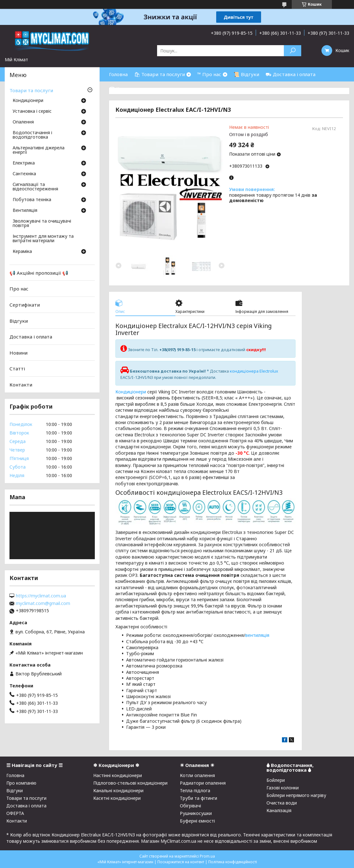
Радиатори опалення (203, 783)
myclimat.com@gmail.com (43, 603)
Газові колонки (283, 788)
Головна (118, 74)
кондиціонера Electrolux (254, 371)
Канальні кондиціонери (118, 790)
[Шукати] (293, 51)
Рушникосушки (196, 813)
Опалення (23, 122)
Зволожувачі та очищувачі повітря (42, 224)
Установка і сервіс (32, 111)
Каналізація (279, 810)
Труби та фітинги (198, 798)
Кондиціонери (131, 392)
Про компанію (21, 783)
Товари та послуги (31, 90)
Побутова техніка (32, 200)
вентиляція (257, 635)
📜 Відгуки (246, 74)
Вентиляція (25, 211)
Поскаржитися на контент (181, 862)
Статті (17, 368)
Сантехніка (24, 174)
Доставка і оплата (31, 337)
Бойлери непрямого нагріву (296, 795)
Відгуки (19, 320)
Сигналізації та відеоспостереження (35, 187)
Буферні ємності (197, 821)
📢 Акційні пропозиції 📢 (39, 273)
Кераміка (22, 252)
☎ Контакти (124, 88)
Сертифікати (25, 305)
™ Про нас (209, 74)
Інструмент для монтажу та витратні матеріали (43, 239)
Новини (18, 353)
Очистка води (282, 803)
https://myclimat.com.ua (41, 596)
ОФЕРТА (15, 813)
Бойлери (276, 780)
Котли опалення (197, 775)
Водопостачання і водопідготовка (32, 135)
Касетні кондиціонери (117, 798)
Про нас (19, 289)
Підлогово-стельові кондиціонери (130, 783)
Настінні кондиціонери (118, 775)
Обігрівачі (190, 806)
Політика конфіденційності (233, 862)
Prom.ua (207, 856)
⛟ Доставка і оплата (290, 74)
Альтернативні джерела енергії (39, 150)
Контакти (21, 385)
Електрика (24, 163)
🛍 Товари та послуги (159, 74)
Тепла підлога (195, 790)
